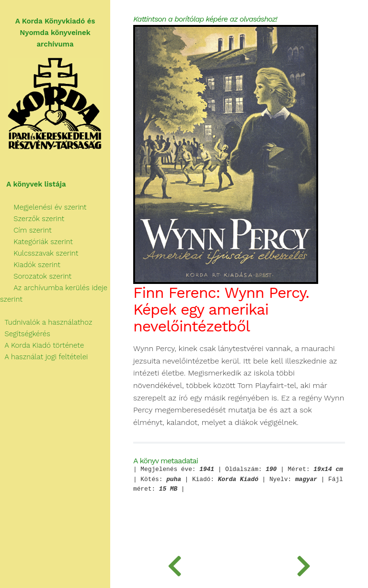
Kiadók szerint (30, 265)
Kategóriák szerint (36, 242)
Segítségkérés (25, 334)
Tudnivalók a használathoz (46, 322)
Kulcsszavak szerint (39, 253)
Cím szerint (26, 230)
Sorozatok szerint (36, 276)
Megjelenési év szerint (43, 207)
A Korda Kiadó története (42, 345)
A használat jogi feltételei (44, 357)
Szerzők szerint (32, 219)
